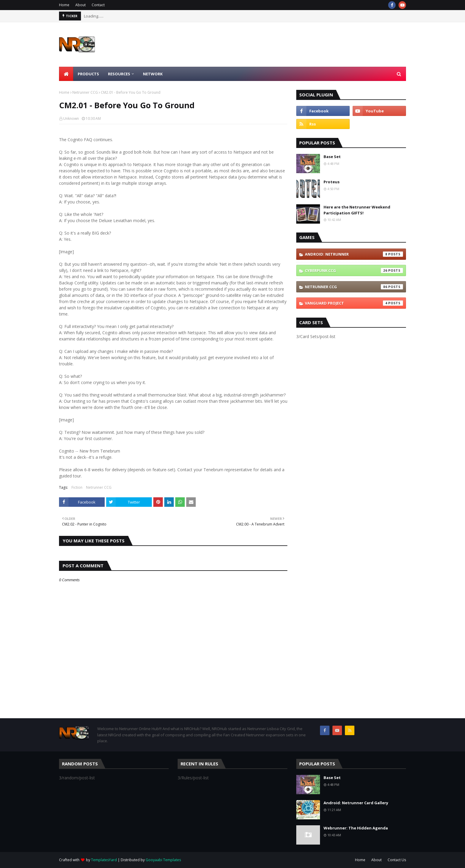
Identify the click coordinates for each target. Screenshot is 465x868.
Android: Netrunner (354, 254)
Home (64, 5)
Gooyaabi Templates (163, 860)
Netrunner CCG (85, 92)
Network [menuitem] (153, 74)
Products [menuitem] (88, 74)
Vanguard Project (354, 303)
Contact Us (397, 860)
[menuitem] (66, 74)
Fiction (77, 487)
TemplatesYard (104, 860)
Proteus (332, 182)
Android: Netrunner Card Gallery (356, 803)
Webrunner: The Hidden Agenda (356, 828)
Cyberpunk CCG (354, 270)
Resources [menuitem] (119, 74)
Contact (98, 5)
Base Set (332, 157)
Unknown (71, 118)
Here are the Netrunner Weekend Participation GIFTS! (357, 210)
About (81, 5)
